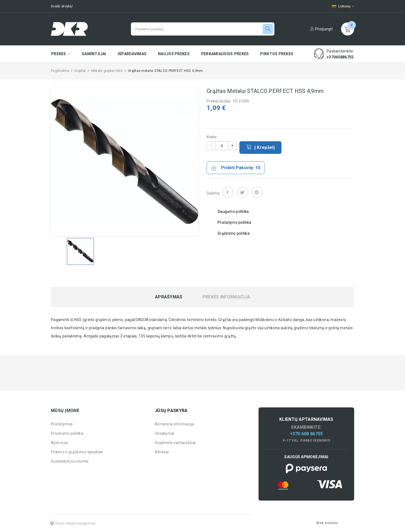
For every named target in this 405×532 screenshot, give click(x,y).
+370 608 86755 (306, 434)
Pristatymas (62, 424)
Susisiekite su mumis (70, 461)
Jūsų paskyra (171, 411)
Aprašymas (169, 297)
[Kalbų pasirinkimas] (340, 6)
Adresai (162, 452)
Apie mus (59, 443)
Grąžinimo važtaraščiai (175, 443)
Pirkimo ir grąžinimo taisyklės (77, 452)
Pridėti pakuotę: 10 (236, 168)
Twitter (243, 192)
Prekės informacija (226, 297)
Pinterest (257, 192)
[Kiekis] (222, 146)
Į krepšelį (260, 147)
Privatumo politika (67, 433)
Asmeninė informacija (174, 424)
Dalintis (228, 192)
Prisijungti (322, 29)
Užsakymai (165, 433)
